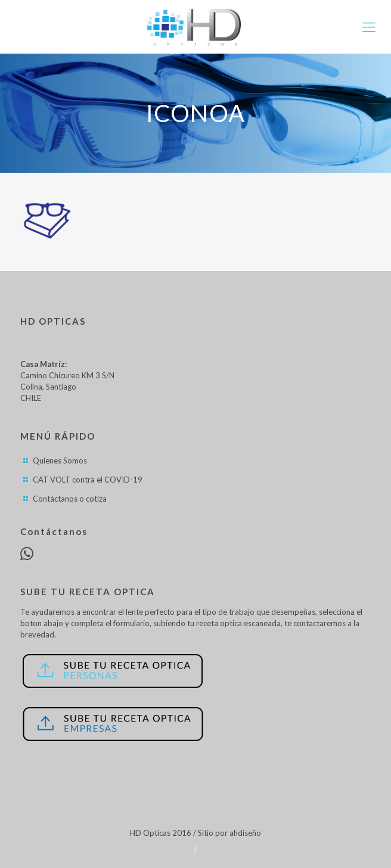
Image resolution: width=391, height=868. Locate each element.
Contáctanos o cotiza (70, 499)
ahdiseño (245, 833)
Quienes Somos (60, 461)
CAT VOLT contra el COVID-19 (88, 480)
